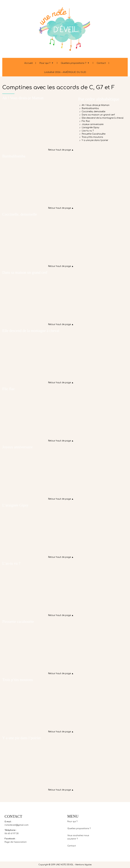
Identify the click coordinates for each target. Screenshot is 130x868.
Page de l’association (16, 842)
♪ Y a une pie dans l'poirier (93, 140)
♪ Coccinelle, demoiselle (92, 112)
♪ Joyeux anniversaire (91, 124)
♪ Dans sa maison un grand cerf (96, 115)
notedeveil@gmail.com (16, 825)
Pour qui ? (45, 63)
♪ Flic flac (84, 121)
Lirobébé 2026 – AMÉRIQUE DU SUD (65, 72)
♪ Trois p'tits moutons (91, 137)
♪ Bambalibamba (88, 108)
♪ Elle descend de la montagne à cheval (101, 118)
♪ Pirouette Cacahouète (92, 134)
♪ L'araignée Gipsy (89, 128)
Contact (101, 63)
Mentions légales (83, 865)
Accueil (29, 63)
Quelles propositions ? (74, 63)
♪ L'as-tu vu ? (86, 131)
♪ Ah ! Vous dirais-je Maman (94, 105)
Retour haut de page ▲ (61, 150)
